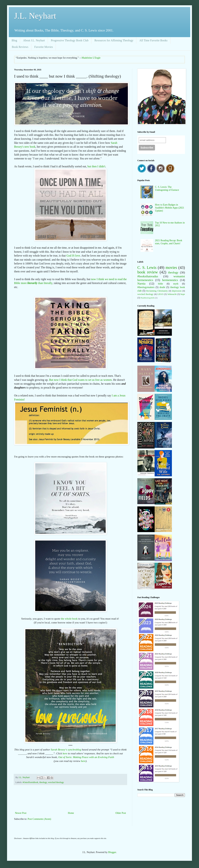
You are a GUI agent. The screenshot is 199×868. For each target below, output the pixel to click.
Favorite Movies (44, 47)
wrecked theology (56, 782)
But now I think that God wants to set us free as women (80, 380)
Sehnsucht (172, 294)
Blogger (112, 852)
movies (171, 268)
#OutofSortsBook (30, 782)
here (65, 753)
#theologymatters (146, 287)
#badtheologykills (148, 298)
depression (177, 291)
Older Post (121, 813)
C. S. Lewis (147, 268)
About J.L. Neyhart (34, 40)
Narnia (141, 284)
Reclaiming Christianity (157, 291)
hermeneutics (170, 280)
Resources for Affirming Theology (114, 40)
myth (176, 284)
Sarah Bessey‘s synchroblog (66, 749)
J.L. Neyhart (35, 16)
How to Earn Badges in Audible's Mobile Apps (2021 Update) (170, 208)
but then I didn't (96, 166)
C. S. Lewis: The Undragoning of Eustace (167, 188)
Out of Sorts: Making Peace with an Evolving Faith (86, 757)
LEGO (160, 294)
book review (148, 272)
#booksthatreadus (148, 276)
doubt (162, 287)
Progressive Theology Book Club (70, 40)
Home (71, 813)
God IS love (73, 256)
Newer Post (21, 813)
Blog (14, 40)
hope (183, 294)
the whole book (69, 619)
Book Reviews (20, 47)
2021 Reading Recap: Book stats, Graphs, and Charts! (169, 242)
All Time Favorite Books (153, 40)
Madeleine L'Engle (91, 58)
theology (43, 782)
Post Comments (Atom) (39, 819)
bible (160, 284)
